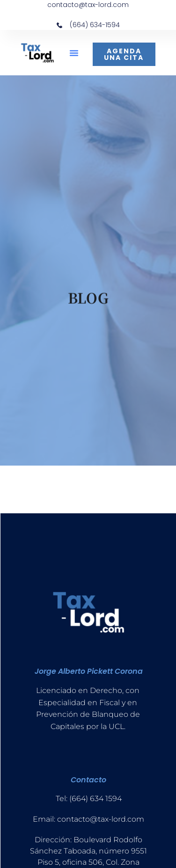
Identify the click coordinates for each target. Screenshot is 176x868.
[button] (74, 53)
